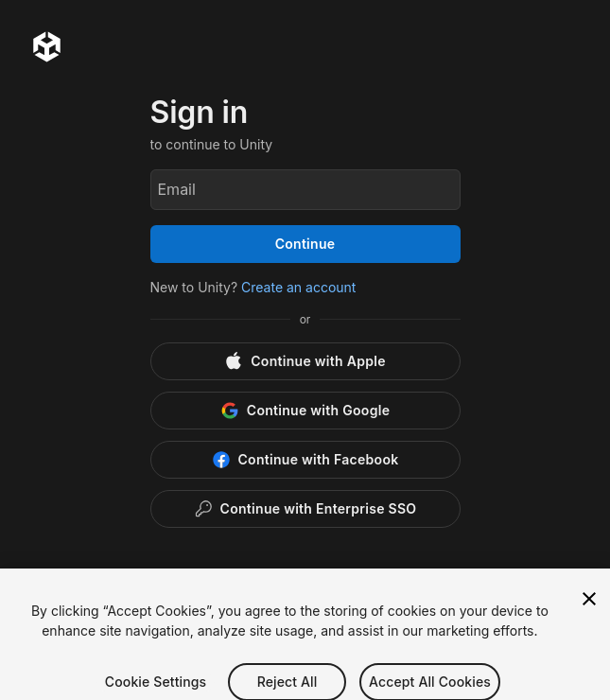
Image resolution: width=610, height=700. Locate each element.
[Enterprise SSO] (305, 509)
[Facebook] (305, 460)
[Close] (589, 622)
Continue (305, 244)
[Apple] (305, 361)
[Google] (305, 411)
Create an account (298, 287)
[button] (305, 586)
